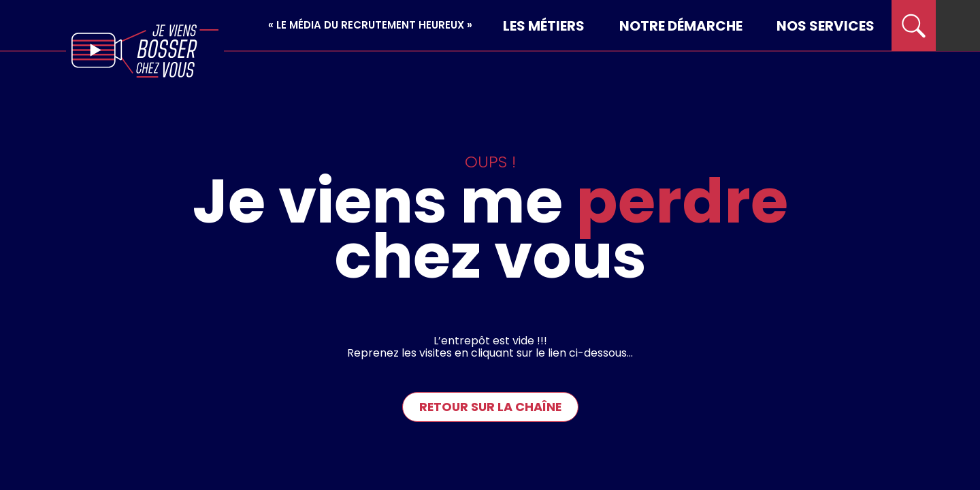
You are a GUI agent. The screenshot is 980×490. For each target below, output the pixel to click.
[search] (914, 26)
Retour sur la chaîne (490, 407)
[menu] (958, 26)
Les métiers (544, 26)
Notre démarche (681, 26)
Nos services (826, 26)
